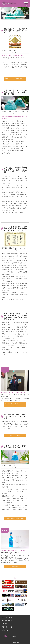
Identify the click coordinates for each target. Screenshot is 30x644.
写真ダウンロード (7, 627)
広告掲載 (5, 624)
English (14, 636)
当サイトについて (7, 617)
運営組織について (7, 621)
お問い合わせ (6, 630)
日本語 (6, 636)
